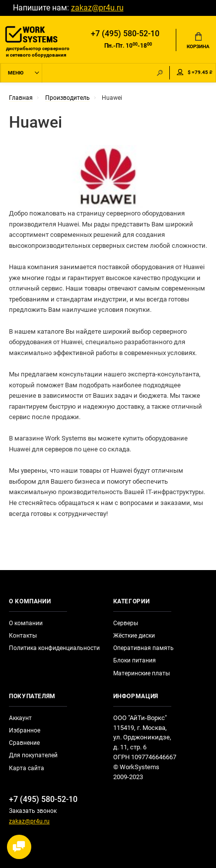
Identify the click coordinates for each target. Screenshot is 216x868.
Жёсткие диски (134, 636)
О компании (26, 623)
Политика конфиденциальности (54, 648)
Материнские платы (142, 673)
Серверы (126, 623)
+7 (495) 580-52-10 (125, 34)
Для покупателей (33, 755)
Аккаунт (20, 718)
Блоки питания (135, 660)
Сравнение (24, 743)
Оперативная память (144, 648)
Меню (16, 73)
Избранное (25, 730)
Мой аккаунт (180, 72)
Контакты (23, 636)
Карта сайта (27, 768)
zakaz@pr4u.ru (97, 8)
